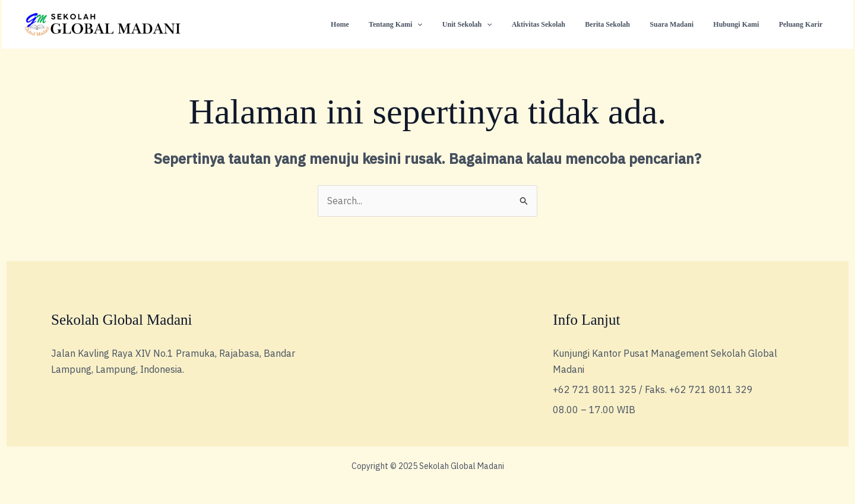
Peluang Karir (803, 24)
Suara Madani (686, 24)
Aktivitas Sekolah (563, 24)
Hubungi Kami (744, 24)
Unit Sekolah (498, 24)
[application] (453, 24)
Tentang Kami (432, 24)
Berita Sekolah (627, 24)
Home (381, 24)
